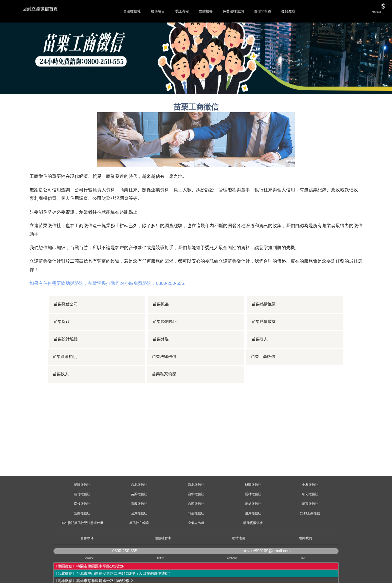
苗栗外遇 (161, 362)
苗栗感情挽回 (264, 327)
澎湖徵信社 (253, 536)
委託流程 (182, 11)
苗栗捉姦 (62, 344)
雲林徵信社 (253, 517)
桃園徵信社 (253, 507)
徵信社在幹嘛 (139, 545)
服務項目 (158, 11)
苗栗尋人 (260, 362)
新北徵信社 (196, 507)
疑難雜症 (288, 11)
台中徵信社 (196, 517)
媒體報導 (206, 11)
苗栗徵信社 (139, 517)
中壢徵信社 (310, 507)
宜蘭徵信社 (82, 536)
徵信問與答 (262, 11)
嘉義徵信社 (139, 526)
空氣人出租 (196, 545)
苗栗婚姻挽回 (165, 344)
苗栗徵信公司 (66, 327)
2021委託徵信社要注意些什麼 (82, 545)
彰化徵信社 (310, 517)
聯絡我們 (305, 561)
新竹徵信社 (82, 517)
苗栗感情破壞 (264, 344)
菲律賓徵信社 (253, 545)
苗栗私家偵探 (165, 397)
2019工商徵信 (310, 536)
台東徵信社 (139, 536)
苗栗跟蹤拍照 (66, 379)
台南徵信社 (196, 526)
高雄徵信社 (253, 526)
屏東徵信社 (310, 526)
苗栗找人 (62, 397)
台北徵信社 (139, 507)
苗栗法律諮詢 (165, 379)
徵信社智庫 (163, 561)
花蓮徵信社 (196, 536)
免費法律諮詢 (233, 11)
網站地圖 (238, 561)
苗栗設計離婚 (66, 362)
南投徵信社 (82, 526)
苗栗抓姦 (161, 327)
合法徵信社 (132, 11)
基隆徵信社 (82, 507)
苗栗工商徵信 (264, 379)
